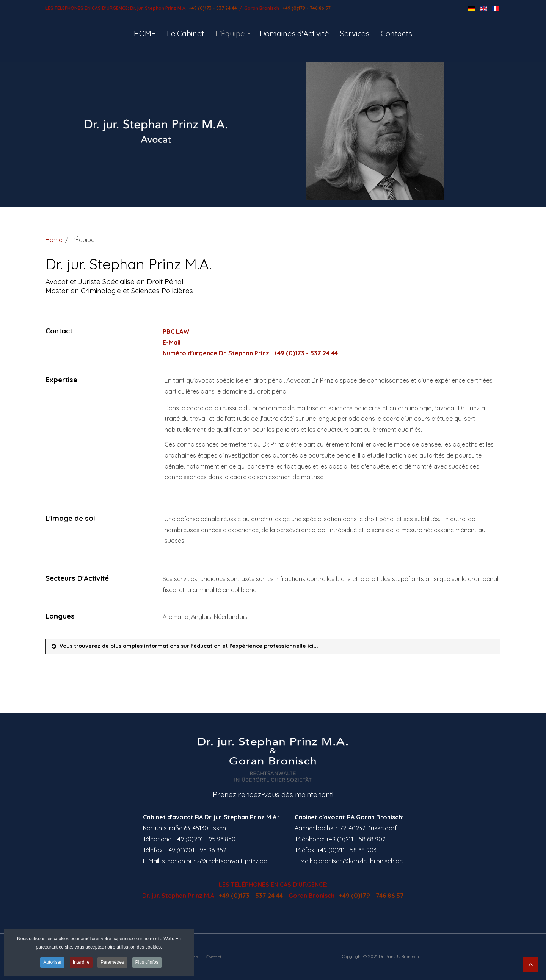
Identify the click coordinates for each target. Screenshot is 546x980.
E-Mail (172, 342)
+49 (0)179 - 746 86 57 (306, 8)
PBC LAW (176, 331)
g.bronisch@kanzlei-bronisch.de (358, 861)
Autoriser (52, 963)
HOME (145, 34)
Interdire (81, 963)
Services (355, 34)
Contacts (396, 34)
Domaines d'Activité (294, 34)
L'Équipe (230, 34)
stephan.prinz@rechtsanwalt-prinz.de (214, 861)
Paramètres (112, 963)
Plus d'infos (147, 963)
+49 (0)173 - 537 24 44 (212, 8)
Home (54, 240)
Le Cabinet (185, 34)
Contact (214, 957)
